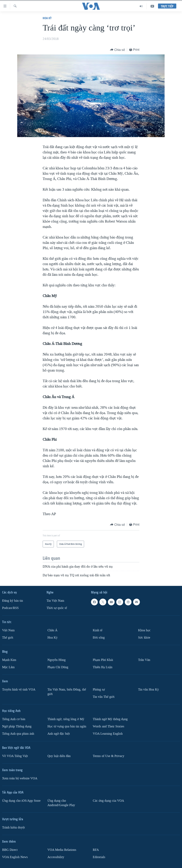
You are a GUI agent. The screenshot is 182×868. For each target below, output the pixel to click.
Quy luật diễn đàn (59, 756)
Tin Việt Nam (55, 601)
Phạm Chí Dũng (58, 667)
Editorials (99, 857)
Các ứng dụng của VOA (108, 801)
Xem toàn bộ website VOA (20, 778)
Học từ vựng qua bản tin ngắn (67, 726)
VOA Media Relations (62, 850)
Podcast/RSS (10, 608)
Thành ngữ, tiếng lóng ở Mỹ (66, 719)
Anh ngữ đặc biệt (59, 734)
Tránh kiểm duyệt (14, 827)
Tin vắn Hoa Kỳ (148, 690)
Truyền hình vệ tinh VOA (19, 690)
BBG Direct (10, 850)
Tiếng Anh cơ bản (14, 719)
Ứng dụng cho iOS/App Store (21, 801)
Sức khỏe (144, 638)
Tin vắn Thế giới (104, 697)
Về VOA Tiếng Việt (15, 756)
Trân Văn (144, 660)
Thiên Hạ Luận (103, 667)
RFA (96, 850)
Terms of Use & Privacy (109, 756)
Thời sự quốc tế (57, 608)
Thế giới (8, 638)
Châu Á (52, 630)
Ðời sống (99, 638)
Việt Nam (8, 630)
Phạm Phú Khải (103, 660)
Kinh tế (98, 630)
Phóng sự (99, 690)
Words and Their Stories (109, 726)
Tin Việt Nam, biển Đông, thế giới (67, 692)
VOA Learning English (108, 734)
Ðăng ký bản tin (13, 601)
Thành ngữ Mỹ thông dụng (110, 719)
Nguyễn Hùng (57, 660)
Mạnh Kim (9, 660)
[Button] (117, 50)
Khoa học (144, 630)
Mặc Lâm (8, 667)
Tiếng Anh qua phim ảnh (18, 734)
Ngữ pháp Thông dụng (17, 726)
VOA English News (15, 857)
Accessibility (56, 857)
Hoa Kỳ (47, 18)
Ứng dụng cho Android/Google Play (61, 803)
